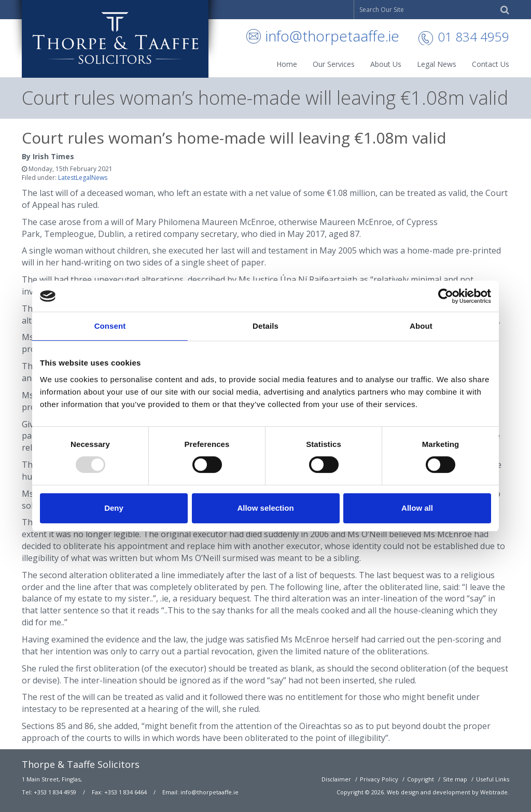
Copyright (421, 779)
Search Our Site (382, 10)
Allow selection (265, 508)
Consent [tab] (110, 326)
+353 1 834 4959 (55, 792)
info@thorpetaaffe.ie (332, 36)
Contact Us (491, 64)
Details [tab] (265, 326)
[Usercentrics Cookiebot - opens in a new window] (446, 296)
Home (287, 64)
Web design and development (429, 792)
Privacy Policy (379, 779)
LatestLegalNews (83, 178)
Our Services (334, 64)
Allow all (417, 508)
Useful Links (493, 779)
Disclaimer (336, 779)
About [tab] (421, 326)
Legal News (437, 64)
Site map (455, 779)
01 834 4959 (473, 37)
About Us (386, 64)
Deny (114, 508)
